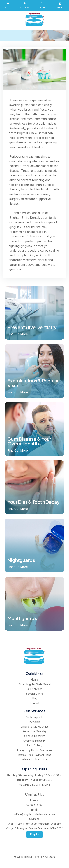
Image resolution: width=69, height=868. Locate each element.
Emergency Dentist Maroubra (34, 750)
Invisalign (34, 722)
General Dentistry (34, 736)
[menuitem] (34, 680)
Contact (34, 703)
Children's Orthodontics (35, 727)
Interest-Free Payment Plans (34, 755)
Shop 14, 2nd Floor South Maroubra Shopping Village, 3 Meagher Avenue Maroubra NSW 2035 (35, 823)
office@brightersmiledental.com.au (35, 812)
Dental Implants (34, 717)
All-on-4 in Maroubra (35, 759)
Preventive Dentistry (35, 731)
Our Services (35, 689)
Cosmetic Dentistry (34, 741)
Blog (34, 698)
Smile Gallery (34, 746)
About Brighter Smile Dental (34, 684)
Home (34, 680)
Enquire (35, 834)
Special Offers (34, 694)
